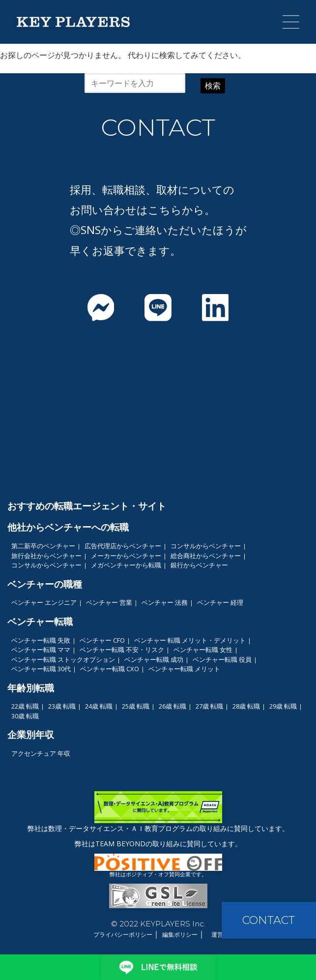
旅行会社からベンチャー (46, 556)
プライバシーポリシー (123, 935)
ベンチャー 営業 (109, 602)
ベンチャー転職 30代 (41, 669)
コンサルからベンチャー (206, 546)
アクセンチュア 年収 (41, 753)
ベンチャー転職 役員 (222, 659)
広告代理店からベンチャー (123, 546)
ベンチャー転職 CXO (110, 669)
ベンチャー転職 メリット (184, 669)
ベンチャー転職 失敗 (41, 640)
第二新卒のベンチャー (43, 546)
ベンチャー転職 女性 (203, 650)
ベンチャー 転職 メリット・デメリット (190, 640)
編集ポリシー (180, 935)
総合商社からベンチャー (206, 556)
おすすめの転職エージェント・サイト (87, 506)
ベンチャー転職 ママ (41, 650)
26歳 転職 (172, 706)
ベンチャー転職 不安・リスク (122, 650)
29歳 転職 (283, 706)
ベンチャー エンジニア (44, 602)
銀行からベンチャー (199, 565)
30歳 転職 (25, 716)
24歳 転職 (99, 706)
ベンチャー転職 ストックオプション (63, 659)
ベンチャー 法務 (165, 602)
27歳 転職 (209, 706)
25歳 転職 (136, 706)
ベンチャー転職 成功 (154, 659)
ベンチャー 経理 (220, 602)
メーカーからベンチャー (126, 556)
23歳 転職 (62, 706)
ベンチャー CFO (102, 640)
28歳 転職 (246, 706)
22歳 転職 (25, 706)
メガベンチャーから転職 (126, 565)
